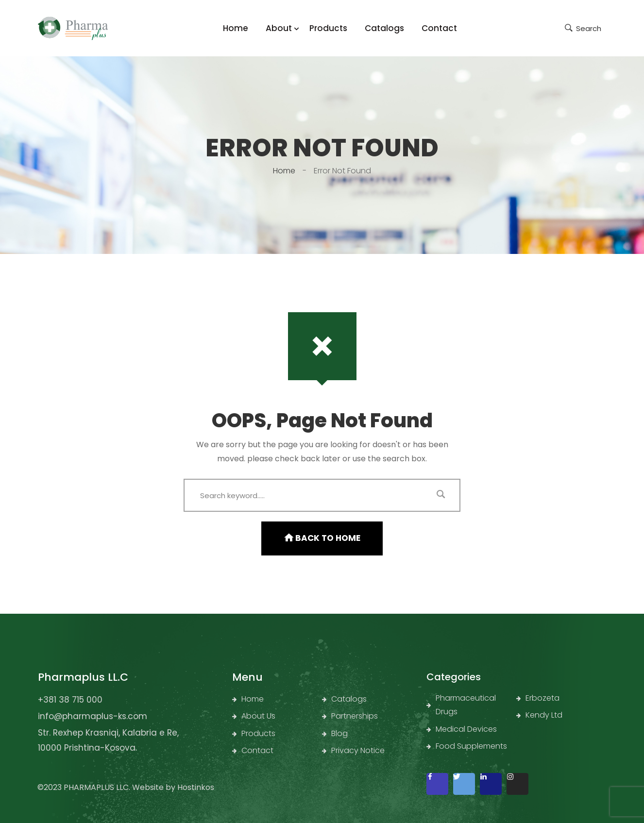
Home (284, 171)
